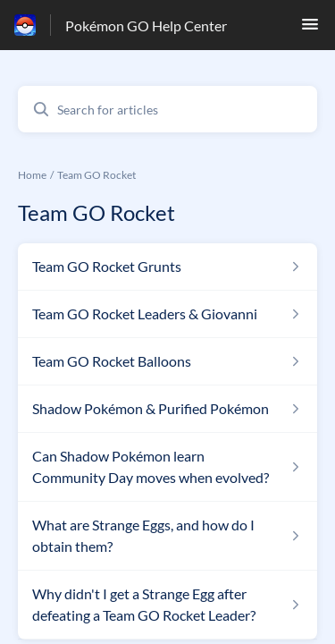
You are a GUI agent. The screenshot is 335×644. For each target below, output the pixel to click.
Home (32, 175)
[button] (310, 29)
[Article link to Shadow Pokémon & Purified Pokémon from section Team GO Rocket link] (167, 409)
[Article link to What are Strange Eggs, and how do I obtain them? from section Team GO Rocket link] (167, 536)
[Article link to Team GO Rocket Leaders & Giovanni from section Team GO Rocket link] (167, 314)
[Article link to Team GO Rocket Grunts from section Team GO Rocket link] (167, 267)
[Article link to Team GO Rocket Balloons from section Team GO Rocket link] (167, 361)
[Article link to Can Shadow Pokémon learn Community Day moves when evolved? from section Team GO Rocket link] (167, 467)
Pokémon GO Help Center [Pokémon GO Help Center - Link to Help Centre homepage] (146, 25)
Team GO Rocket (96, 175)
